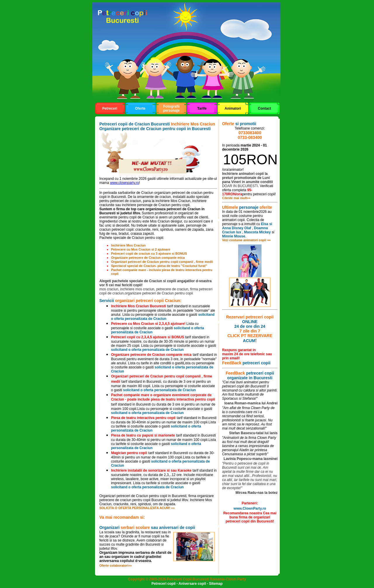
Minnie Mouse (234, 236)
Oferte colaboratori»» (116, 565)
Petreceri (110, 108)
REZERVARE (260, 336)
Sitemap (216, 584)
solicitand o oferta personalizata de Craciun (163, 317)
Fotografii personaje (171, 108)
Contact (265, 108)
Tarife (202, 108)
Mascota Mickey (257, 232)
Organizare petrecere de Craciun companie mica (148, 258)
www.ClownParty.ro (250, 508)
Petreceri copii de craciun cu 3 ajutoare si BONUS (149, 254)
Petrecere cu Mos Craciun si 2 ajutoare (141, 249)
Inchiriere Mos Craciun (128, 245)
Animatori (233, 108)
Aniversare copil (192, 584)
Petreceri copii (163, 584)
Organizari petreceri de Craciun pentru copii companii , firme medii (162, 262)
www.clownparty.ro (125, 183)
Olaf (248, 228)
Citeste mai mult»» (236, 198)
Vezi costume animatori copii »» (246, 240)
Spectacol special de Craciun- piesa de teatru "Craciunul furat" (159, 266)
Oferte (140, 108)
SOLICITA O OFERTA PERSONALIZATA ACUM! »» (137, 508)
